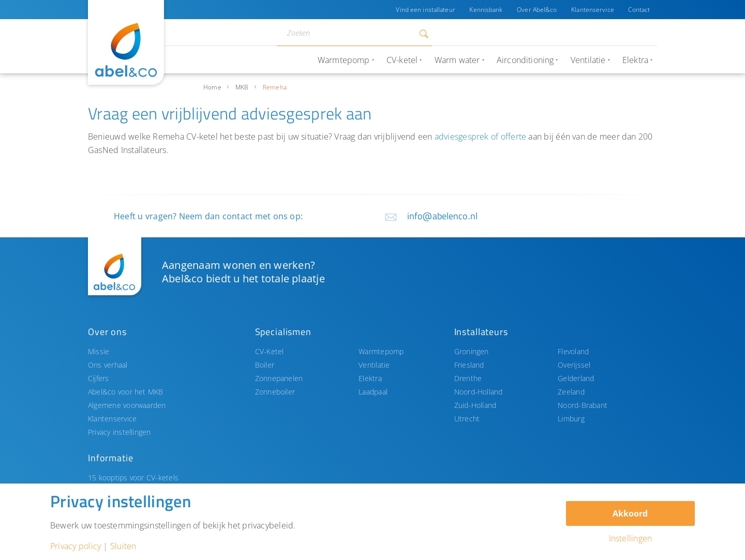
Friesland (469, 365)
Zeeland (571, 392)
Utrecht (467, 419)
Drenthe (468, 378)
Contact (639, 10)
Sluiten (123, 546)
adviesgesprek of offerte (481, 137)
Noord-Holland (479, 392)
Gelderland (576, 378)
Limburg (571, 419)
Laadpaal (373, 392)
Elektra (370, 378)
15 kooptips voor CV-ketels (133, 478)
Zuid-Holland (475, 405)
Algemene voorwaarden (127, 405)
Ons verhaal (108, 365)
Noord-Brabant (583, 405)
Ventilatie (374, 365)
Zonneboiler (275, 392)
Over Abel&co (536, 10)
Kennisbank (485, 10)
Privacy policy (76, 546)
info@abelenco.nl (442, 216)
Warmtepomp (381, 351)
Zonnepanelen (279, 378)
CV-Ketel (270, 351)
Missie (99, 351)
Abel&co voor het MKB (126, 392)
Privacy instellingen (120, 432)
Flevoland (573, 351)
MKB (242, 87)
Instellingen (631, 538)
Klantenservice (593, 10)
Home (212, 87)
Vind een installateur (425, 10)
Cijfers (99, 378)
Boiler (265, 365)
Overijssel (574, 365)
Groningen (472, 351)
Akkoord (630, 513)
